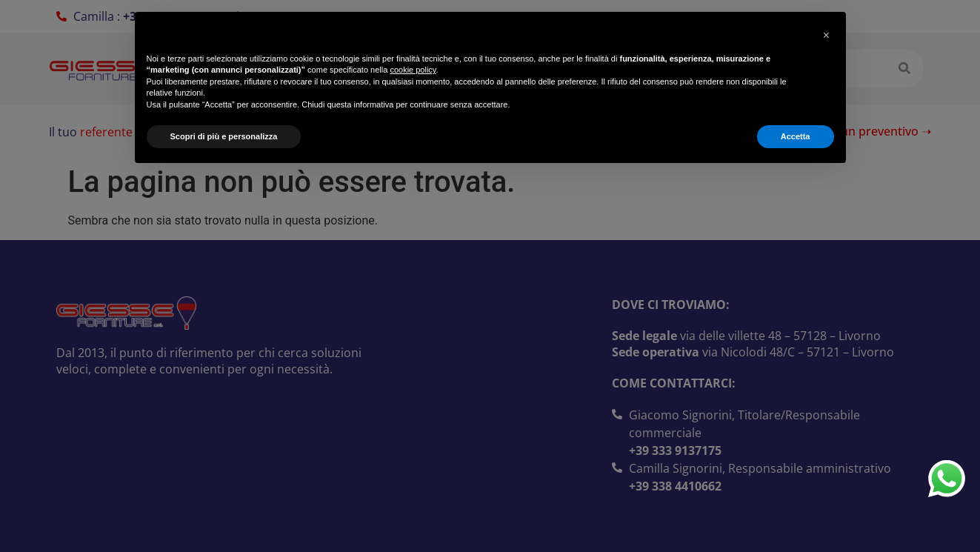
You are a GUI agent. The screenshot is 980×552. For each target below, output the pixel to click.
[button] (827, 36)
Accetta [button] (796, 136)
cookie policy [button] (413, 70)
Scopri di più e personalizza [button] (224, 136)
